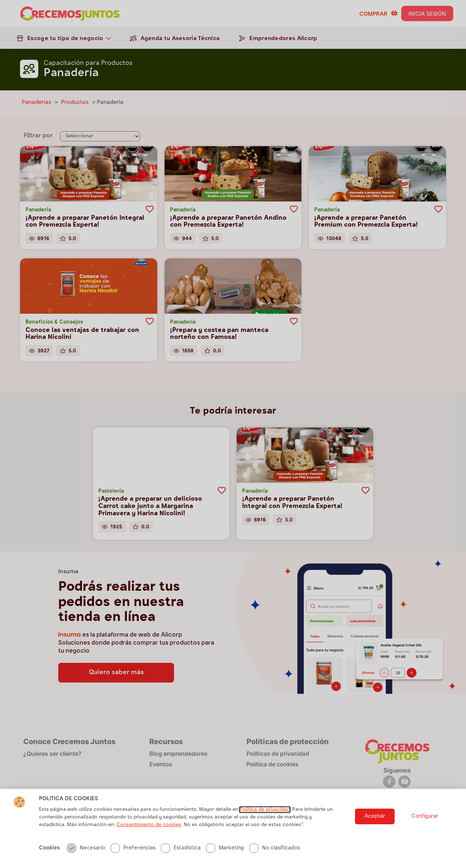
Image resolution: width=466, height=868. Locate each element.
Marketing (225, 848)
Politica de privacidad (265, 810)
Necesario (86, 848)
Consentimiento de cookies (149, 825)
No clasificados (275, 848)
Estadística (181, 848)
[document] (233, 434)
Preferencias (133, 848)
